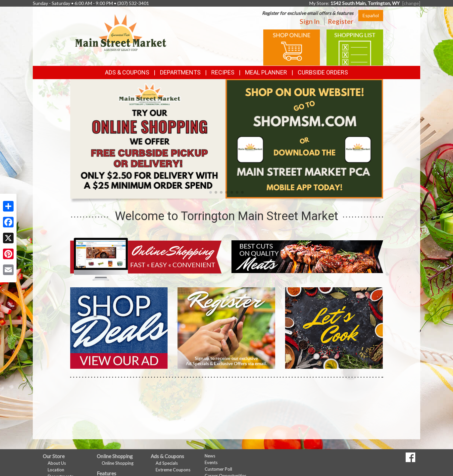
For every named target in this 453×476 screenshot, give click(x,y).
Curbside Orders (323, 72)
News (210, 456)
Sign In (310, 21)
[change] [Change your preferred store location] (411, 3)
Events (211, 462)
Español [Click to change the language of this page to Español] (371, 15)
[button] (211, 192)
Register (341, 21)
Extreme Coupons (173, 470)
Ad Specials (167, 463)
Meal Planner (266, 72)
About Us (57, 463)
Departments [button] (180, 72)
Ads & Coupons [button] (127, 72)
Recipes (223, 72)
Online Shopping (118, 463)
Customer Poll (218, 469)
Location (56, 470)
